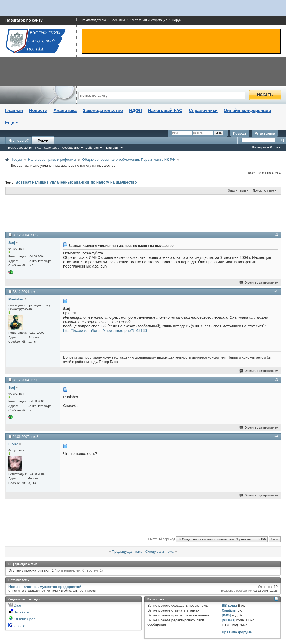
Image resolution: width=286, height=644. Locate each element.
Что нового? (19, 141)
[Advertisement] (139, 213)
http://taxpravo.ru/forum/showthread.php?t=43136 (105, 330)
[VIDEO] (228, 620)
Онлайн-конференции (248, 110)
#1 (276, 235)
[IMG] (226, 615)
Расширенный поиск (266, 147)
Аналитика (65, 110)
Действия (92, 148)
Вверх (275, 539)
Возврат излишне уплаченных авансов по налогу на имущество (76, 182)
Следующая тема (160, 552)
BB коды (229, 605)
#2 (276, 291)
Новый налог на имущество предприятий (45, 587)
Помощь (240, 133)
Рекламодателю (94, 20)
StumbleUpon (25, 619)
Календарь (51, 148)
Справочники (203, 110)
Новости (38, 110)
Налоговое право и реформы (52, 160)
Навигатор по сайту (24, 20)
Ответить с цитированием (259, 283)
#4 (276, 436)
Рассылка (118, 20)
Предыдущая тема (127, 552)
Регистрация (265, 133)
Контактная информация (148, 20)
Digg (18, 605)
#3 (276, 379)
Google (20, 626)
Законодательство (103, 110)
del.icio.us (22, 612)
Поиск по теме (263, 190)
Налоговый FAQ (165, 110)
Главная (14, 110)
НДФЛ (136, 110)
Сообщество (71, 148)
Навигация (112, 148)
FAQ (38, 148)
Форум (177, 20)
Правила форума (237, 632)
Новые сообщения (20, 148)
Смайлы (229, 610)
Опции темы (237, 190)
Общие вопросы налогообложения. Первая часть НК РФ (128, 160)
